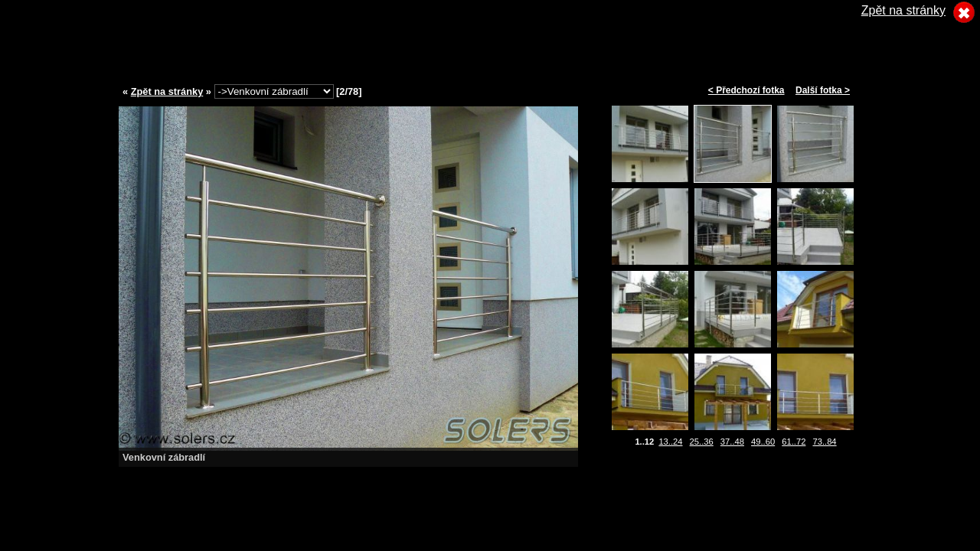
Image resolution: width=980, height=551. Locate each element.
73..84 (824, 442)
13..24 (670, 442)
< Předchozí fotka (746, 90)
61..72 (794, 442)
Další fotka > (823, 90)
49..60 (763, 442)
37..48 (732, 442)
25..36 (702, 442)
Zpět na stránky (167, 91)
